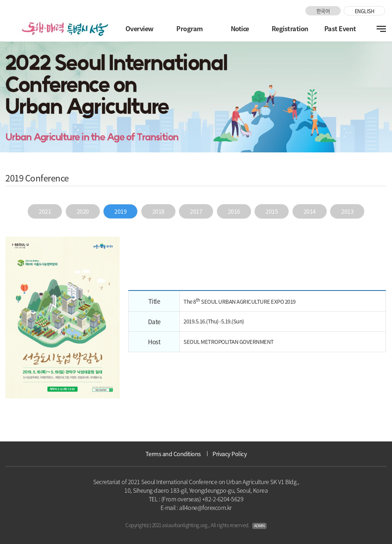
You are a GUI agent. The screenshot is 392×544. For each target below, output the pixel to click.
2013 (347, 211)
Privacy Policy (230, 454)
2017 (196, 211)
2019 (120, 211)
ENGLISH (365, 11)
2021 (45, 211)
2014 (310, 211)
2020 (83, 211)
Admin (259, 526)
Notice (240, 29)
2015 (272, 211)
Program (190, 29)
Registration (290, 29)
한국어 (323, 11)
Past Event (340, 29)
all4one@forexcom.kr (205, 507)
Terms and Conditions (173, 454)
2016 (234, 211)
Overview (140, 29)
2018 (158, 211)
